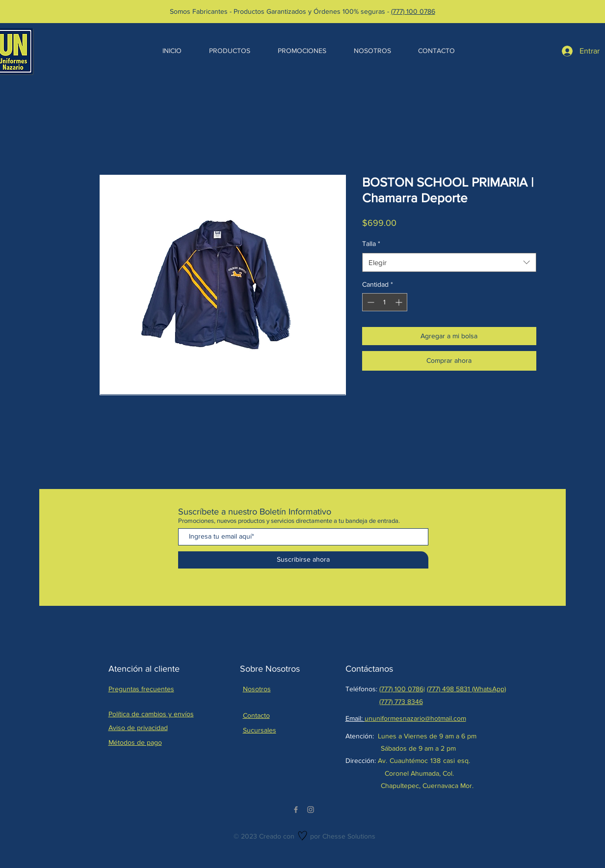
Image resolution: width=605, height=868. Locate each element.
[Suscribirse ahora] (303, 560)
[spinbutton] (385, 302)
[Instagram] (311, 810)
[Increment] (400, 302)
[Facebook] (296, 810)
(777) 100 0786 (413, 11)
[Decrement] (370, 302)
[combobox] (449, 262)
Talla (371, 244)
